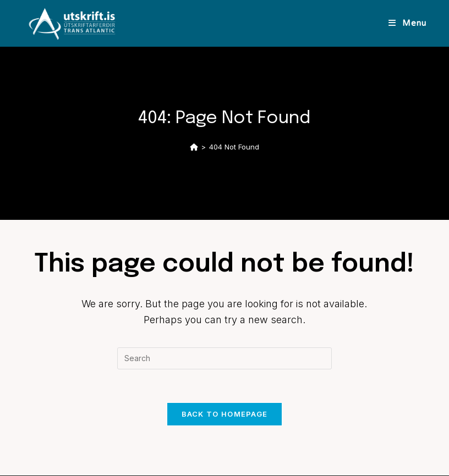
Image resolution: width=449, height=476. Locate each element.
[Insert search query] (225, 358)
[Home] (194, 147)
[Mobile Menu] (407, 23)
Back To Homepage (225, 414)
